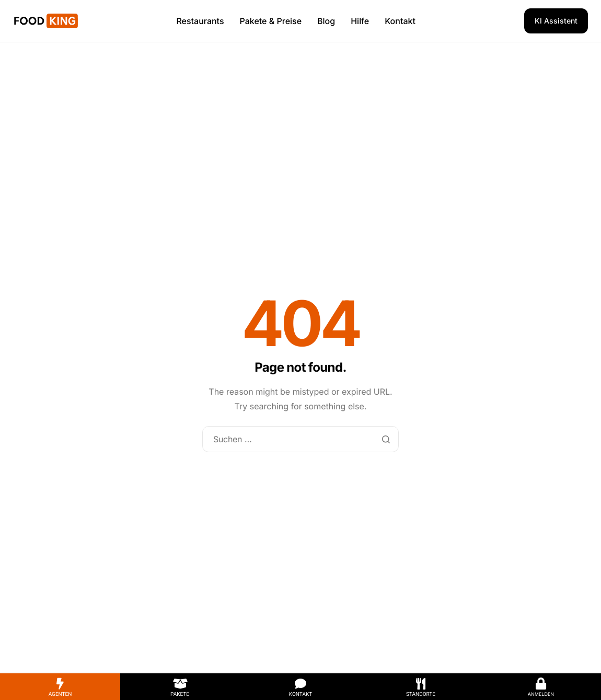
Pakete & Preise (271, 21)
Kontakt (400, 21)
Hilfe (360, 21)
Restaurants (200, 21)
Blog (326, 21)
